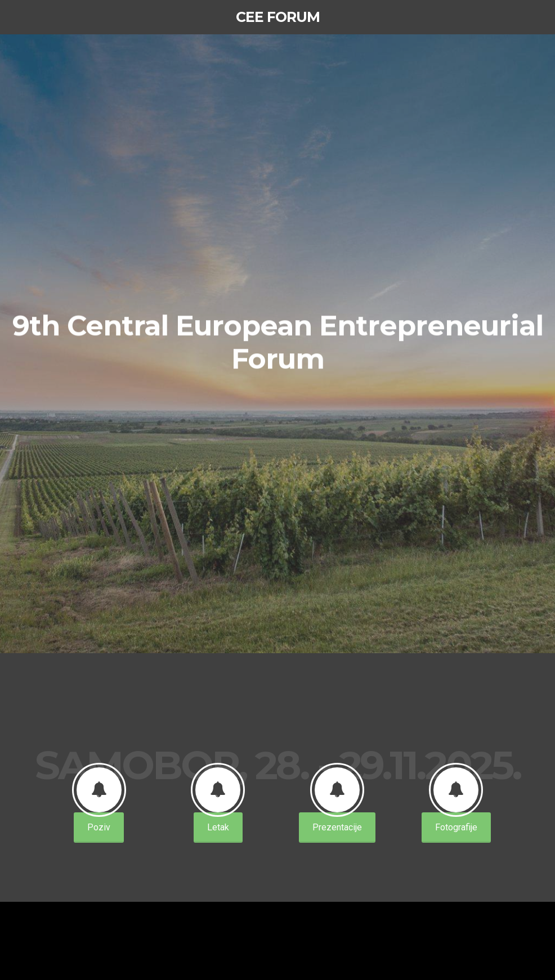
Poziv (99, 827)
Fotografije (456, 827)
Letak (218, 827)
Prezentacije (337, 827)
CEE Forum (278, 17)
